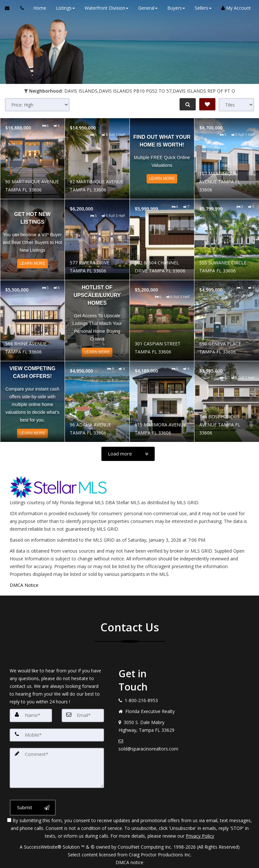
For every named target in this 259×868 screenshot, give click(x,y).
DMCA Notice (24, 585)
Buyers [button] (175, 8)
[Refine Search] (187, 104)
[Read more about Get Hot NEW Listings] (33, 240)
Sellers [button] (202, 8)
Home (38, 8)
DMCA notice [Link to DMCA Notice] (129, 861)
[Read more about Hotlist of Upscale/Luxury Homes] (97, 321)
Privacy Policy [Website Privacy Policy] (200, 834)
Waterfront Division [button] (105, 8)
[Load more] (128, 454)
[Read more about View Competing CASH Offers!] (33, 402)
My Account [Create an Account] (234, 8)
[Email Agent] (10, 8)
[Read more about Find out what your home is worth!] (162, 158)
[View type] (236, 105)
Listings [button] (64, 8)
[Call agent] (20, 8)
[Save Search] (207, 104)
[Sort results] (37, 105)
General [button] (146, 8)
